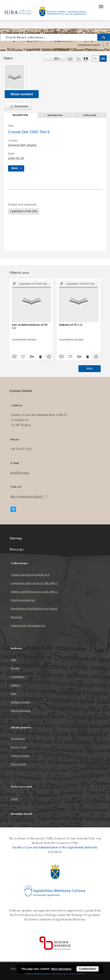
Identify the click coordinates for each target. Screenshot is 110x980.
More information (61, 969)
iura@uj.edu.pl (20, 473)
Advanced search (89, 45)
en (103, 59)
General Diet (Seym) (22, 145)
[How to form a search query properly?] (107, 45)
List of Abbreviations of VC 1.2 (30, 326)
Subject (15, 685)
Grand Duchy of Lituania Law (28, 625)
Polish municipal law (23, 600)
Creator (15, 668)
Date (14, 693)
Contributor (18, 676)
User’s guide (19, 764)
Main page (17, 549)
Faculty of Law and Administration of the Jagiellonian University (55, 847)
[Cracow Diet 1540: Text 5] (14, 77)
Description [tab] (20, 115)
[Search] (104, 37)
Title (14, 660)
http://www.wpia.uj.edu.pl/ (29, 496)
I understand (88, 969)
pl (95, 59)
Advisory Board (20, 755)
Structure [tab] (90, 115)
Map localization (21, 710)
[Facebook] (13, 509)
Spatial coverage (21, 702)
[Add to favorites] (78, 59)
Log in (14, 799)
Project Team (19, 747)
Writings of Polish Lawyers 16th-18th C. (34, 592)
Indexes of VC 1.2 (70, 325)
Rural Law (17, 617)
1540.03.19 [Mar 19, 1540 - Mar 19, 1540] (16, 158)
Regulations (18, 739)
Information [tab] (55, 115)
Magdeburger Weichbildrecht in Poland (34, 608)
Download (18, 106)
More (89, 369)
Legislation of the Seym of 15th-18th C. (35, 583)
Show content (22, 94)
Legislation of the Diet (24, 211)
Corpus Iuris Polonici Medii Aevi (30, 575)
